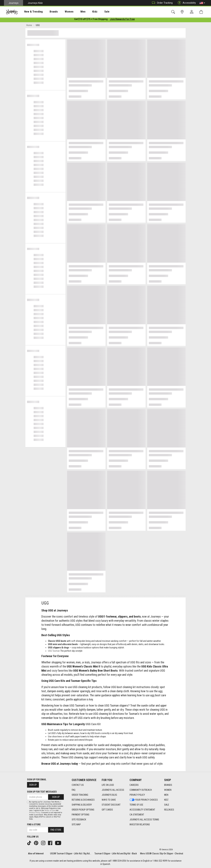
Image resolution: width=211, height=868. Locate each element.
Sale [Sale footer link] (167, 805)
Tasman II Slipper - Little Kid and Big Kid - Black (116, 854)
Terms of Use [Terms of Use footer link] (136, 805)
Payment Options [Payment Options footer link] (81, 815)
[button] (202, 3)
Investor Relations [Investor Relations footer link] (140, 825)
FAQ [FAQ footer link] (74, 790)
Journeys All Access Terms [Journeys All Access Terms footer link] (144, 820)
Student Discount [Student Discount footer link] (111, 805)
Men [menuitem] (74, 12)
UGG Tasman (54, 651)
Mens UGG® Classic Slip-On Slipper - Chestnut (162, 854)
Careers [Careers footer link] (134, 785)
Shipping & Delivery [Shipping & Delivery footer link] (82, 805)
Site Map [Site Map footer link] (76, 825)
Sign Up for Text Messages (42, 792)
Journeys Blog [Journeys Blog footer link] (109, 795)
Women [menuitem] (62, 12)
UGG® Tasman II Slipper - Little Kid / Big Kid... (71, 854)
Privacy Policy (35, 813)
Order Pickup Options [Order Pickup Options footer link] (83, 810)
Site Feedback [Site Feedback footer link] (79, 820)
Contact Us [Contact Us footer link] (78, 785)
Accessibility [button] (186, 3)
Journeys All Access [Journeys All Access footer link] (113, 790)
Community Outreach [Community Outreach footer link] (141, 790)
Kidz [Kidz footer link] (166, 800)
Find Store (56, 830)
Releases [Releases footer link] (169, 810)
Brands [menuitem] (49, 12)
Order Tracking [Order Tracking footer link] (80, 795)
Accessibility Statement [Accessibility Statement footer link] (142, 810)
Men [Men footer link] (166, 795)
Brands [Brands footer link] (168, 785)
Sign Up (33, 785)
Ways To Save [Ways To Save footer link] (109, 800)
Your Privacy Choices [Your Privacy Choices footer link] (144, 800)
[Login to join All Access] (91, 20)
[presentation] (30, 12)
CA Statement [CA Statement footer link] (137, 815)
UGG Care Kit (93, 725)
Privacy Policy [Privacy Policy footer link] (137, 795)
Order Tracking (161, 3)
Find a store (34, 825)
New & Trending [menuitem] (30, 12)
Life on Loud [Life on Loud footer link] (108, 785)
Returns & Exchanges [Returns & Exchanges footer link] (83, 800)
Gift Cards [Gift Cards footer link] (107, 810)
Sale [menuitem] (95, 12)
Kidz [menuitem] (85, 12)
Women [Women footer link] (168, 790)
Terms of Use (50, 810)
